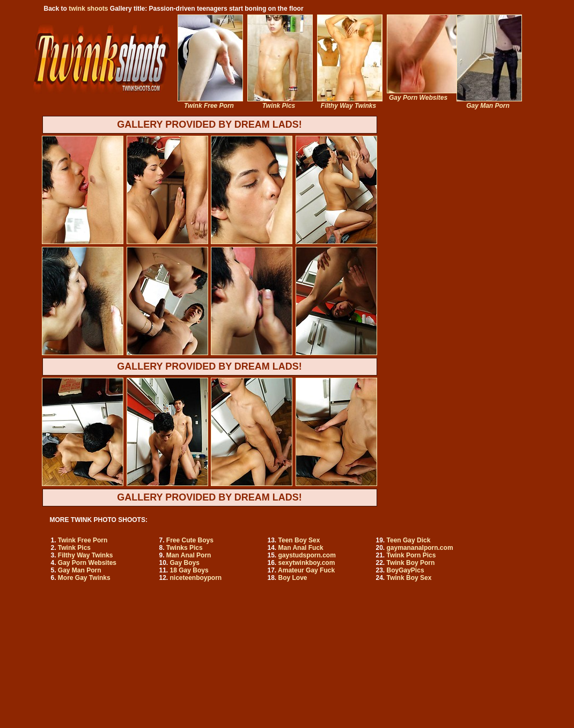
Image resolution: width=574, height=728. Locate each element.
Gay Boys (185, 563)
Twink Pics (74, 548)
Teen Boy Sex (299, 540)
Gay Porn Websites (87, 563)
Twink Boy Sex (409, 578)
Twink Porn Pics (411, 555)
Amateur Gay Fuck (306, 570)
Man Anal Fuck (301, 548)
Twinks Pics (185, 548)
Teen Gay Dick (409, 540)
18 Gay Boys (189, 570)
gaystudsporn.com (307, 555)
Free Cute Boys (190, 540)
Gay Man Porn (80, 570)
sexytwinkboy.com (307, 563)
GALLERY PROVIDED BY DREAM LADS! (209, 124)
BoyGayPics (406, 570)
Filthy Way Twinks (86, 555)
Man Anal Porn (189, 555)
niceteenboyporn (196, 578)
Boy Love (293, 578)
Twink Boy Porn (411, 563)
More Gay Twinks (84, 578)
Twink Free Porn (83, 540)
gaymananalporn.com (420, 548)
